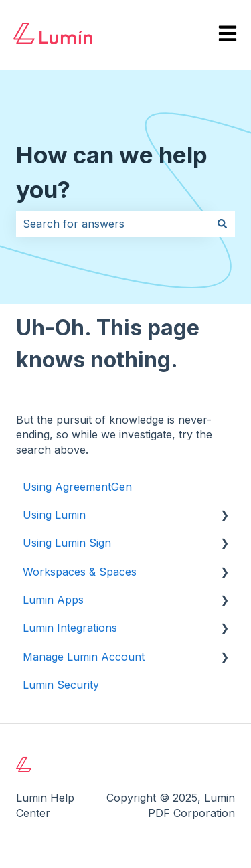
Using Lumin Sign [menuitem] (67, 543)
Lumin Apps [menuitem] (53, 600)
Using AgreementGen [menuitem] (77, 487)
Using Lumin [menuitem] (54, 515)
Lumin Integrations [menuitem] (70, 628)
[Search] (222, 224)
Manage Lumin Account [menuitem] (84, 657)
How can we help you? (112, 172)
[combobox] (113, 224)
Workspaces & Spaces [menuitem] (80, 572)
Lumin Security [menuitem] (61, 685)
